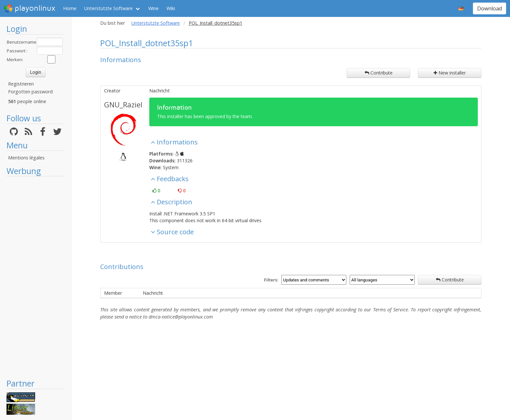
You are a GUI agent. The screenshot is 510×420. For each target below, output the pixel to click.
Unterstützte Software (108, 8)
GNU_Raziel (123, 104)
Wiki (171, 8)
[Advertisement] (36, 277)
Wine (154, 8)
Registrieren (21, 84)
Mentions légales (26, 158)
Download (490, 8)
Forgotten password (30, 92)
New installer (450, 73)
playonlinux (30, 8)
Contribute (379, 73)
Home (70, 8)
